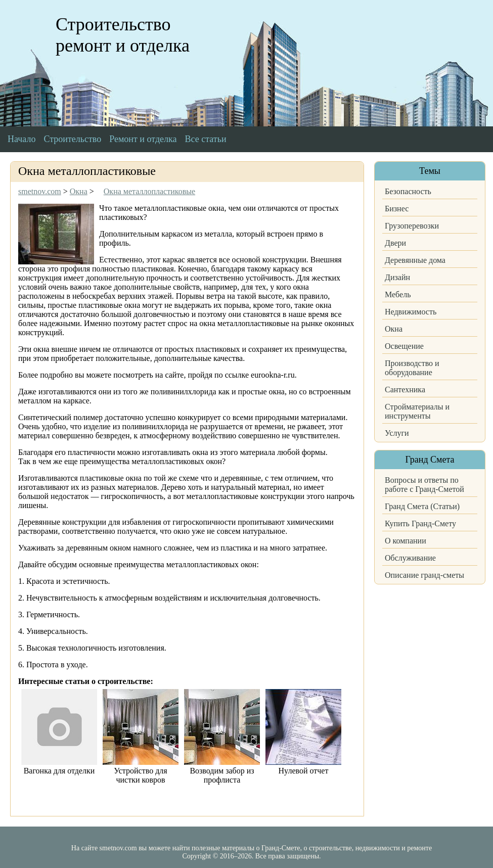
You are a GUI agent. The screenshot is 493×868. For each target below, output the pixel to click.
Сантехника (405, 390)
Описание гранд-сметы (424, 575)
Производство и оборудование (412, 368)
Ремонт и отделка (143, 139)
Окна (394, 329)
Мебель (398, 294)
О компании (406, 541)
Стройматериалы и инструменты (417, 411)
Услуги (397, 433)
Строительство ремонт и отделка (123, 35)
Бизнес (397, 209)
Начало (21, 139)
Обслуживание (410, 558)
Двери (395, 243)
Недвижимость (411, 312)
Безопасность (408, 191)
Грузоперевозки (412, 226)
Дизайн (397, 277)
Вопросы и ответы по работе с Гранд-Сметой (424, 485)
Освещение (404, 346)
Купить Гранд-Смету (420, 523)
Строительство (72, 139)
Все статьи (206, 139)
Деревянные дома (415, 260)
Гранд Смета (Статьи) (422, 506)
